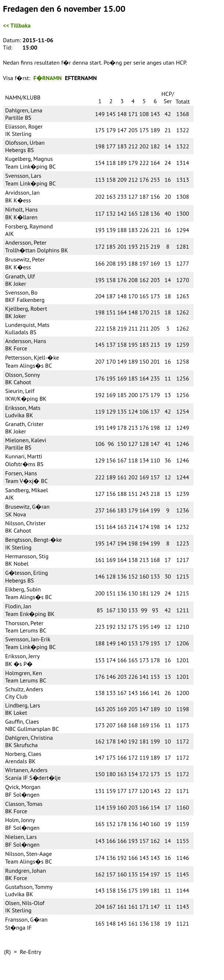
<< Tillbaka (17, 25)
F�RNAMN (47, 78)
